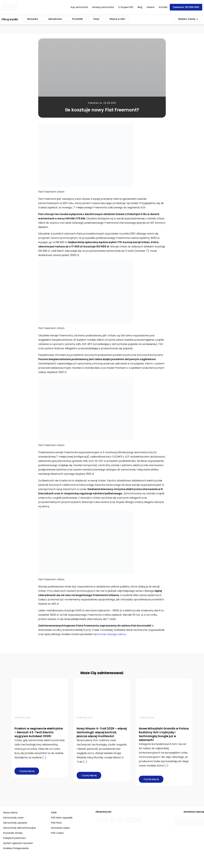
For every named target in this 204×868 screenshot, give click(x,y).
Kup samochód (79, 7)
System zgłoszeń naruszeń (18, 843)
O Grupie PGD (126, 7)
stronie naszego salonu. (112, 634)
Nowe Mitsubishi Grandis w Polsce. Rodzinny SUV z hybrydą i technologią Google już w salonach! (164, 734)
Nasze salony (10, 813)
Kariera (151, 7)
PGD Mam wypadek (62, 818)
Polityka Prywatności (14, 838)
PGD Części (57, 833)
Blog (140, 7)
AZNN (54, 813)
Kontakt (163, 7)
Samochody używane (15, 823)
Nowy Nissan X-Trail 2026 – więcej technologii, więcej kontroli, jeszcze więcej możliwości (102, 732)
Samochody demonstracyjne (20, 828)
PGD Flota (56, 823)
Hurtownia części (60, 828)
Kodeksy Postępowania (16, 848)
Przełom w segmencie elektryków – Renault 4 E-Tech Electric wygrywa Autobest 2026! (39, 732)
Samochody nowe (13, 818)
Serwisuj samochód (103, 7)
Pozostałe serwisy (13, 833)
